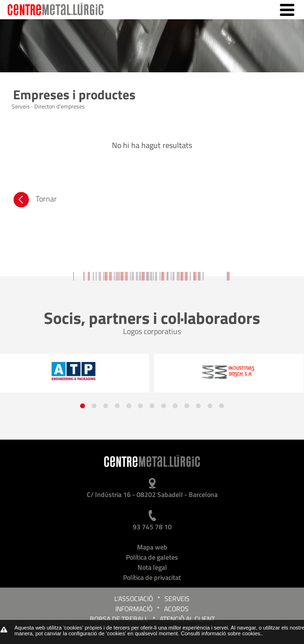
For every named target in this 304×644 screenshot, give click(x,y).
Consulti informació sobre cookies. (221, 633)
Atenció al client (187, 619)
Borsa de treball (119, 619)
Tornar (34, 201)
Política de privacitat (152, 577)
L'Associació (134, 598)
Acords (176, 609)
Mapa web (152, 547)
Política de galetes (152, 557)
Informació (134, 609)
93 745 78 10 (152, 527)
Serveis (177, 598)
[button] (83, 406)
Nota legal (152, 567)
